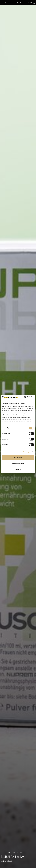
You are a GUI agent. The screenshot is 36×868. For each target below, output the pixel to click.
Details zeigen (26, 452)
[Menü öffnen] (2, 3)
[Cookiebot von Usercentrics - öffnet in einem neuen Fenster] (26, 397)
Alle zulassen (18, 457)
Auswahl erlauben (18, 463)
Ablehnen (18, 469)
